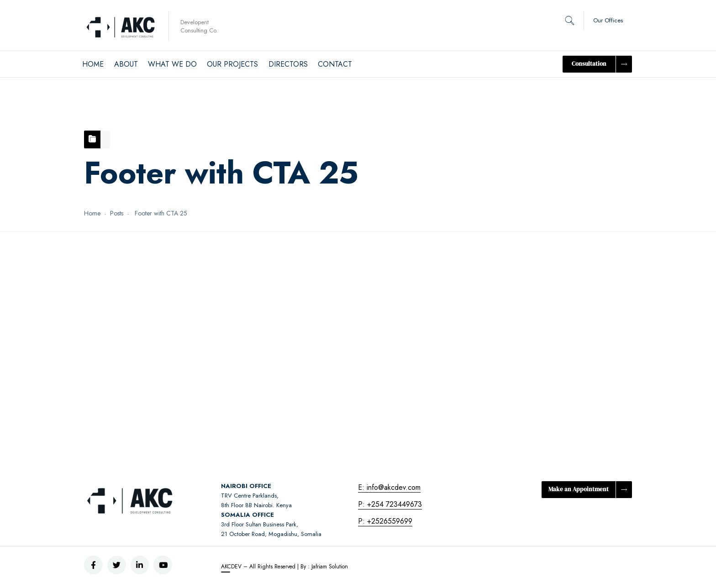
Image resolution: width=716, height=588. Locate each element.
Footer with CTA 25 (161, 267)
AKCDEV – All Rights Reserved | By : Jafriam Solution (284, 567)
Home (92, 213)
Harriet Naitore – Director (156, 323)
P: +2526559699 (385, 521)
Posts (117, 213)
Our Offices (608, 20)
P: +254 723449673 (390, 504)
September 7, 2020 (145, 304)
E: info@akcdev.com (389, 487)
